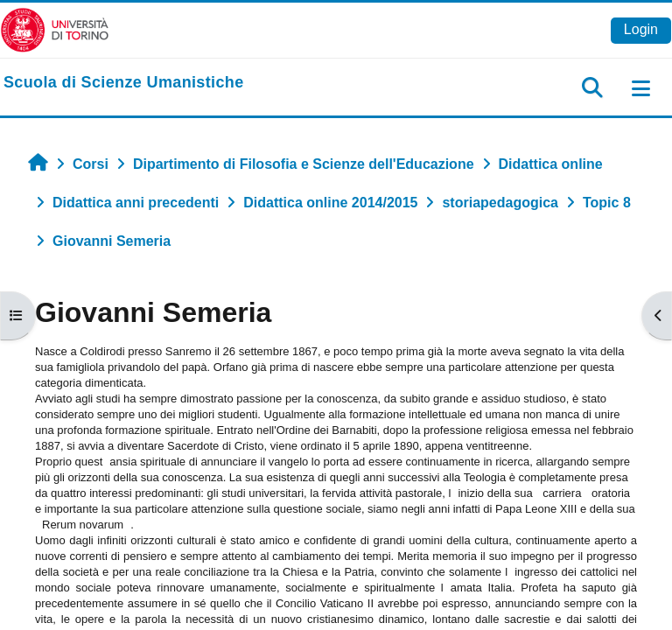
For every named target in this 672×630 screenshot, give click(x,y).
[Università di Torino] (55, 29)
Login (641, 29)
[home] (124, 83)
